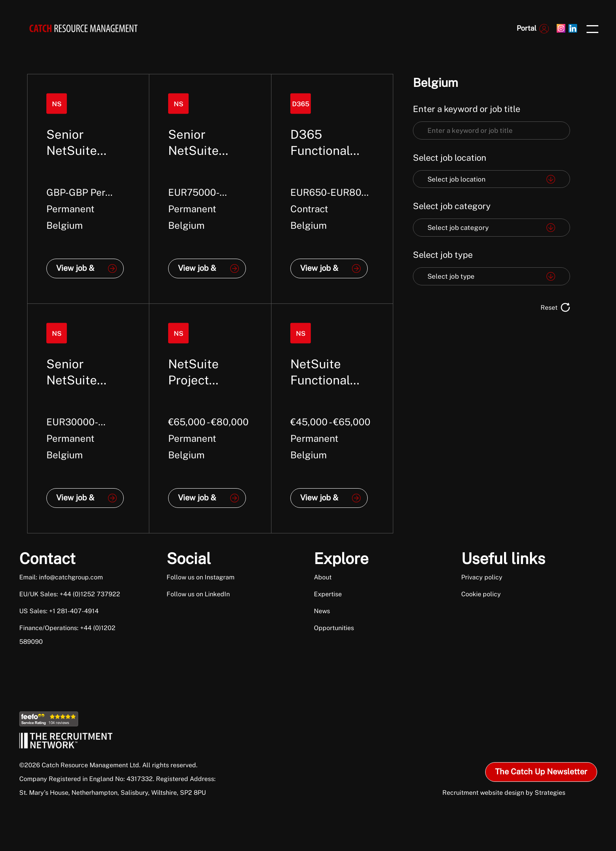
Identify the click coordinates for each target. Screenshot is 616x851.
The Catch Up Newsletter (541, 772)
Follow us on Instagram (201, 577)
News (322, 611)
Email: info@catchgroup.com (61, 577)
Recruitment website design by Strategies (504, 793)
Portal (526, 28)
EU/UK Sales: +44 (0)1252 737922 (70, 594)
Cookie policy (481, 594)
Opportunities (334, 628)
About (323, 577)
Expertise (328, 594)
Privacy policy (482, 577)
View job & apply (75, 271)
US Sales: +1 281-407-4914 (59, 611)
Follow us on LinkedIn (198, 594)
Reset (549, 308)
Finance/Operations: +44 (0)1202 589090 (67, 635)
